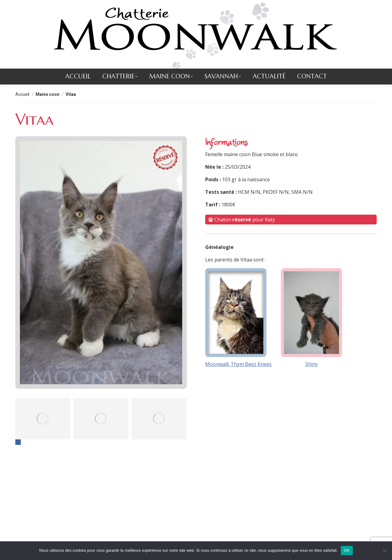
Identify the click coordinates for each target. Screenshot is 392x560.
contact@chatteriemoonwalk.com (52, 6)
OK (347, 550)
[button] (18, 454)
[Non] (384, 551)
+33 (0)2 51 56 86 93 (119, 6)
